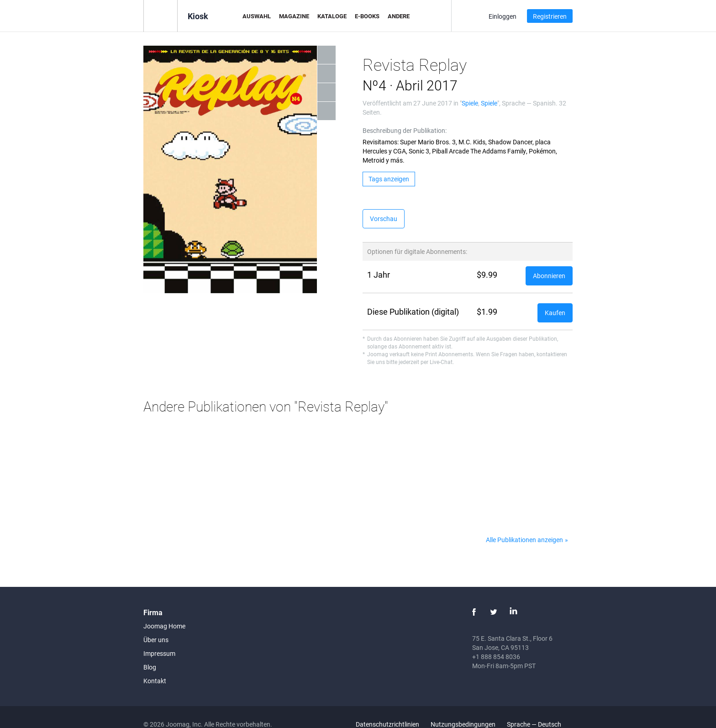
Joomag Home (164, 626)
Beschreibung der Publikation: (405, 130)
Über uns (156, 640)
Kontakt (155, 681)
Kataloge (332, 16)
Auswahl (257, 16)
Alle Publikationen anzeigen (524, 540)
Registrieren (550, 16)
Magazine (294, 16)
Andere (399, 16)
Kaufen (555, 313)
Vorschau (384, 219)
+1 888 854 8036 (496, 657)
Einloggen (503, 16)
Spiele (470, 103)
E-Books (367, 16)
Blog (150, 667)
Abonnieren (549, 276)
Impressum (159, 653)
